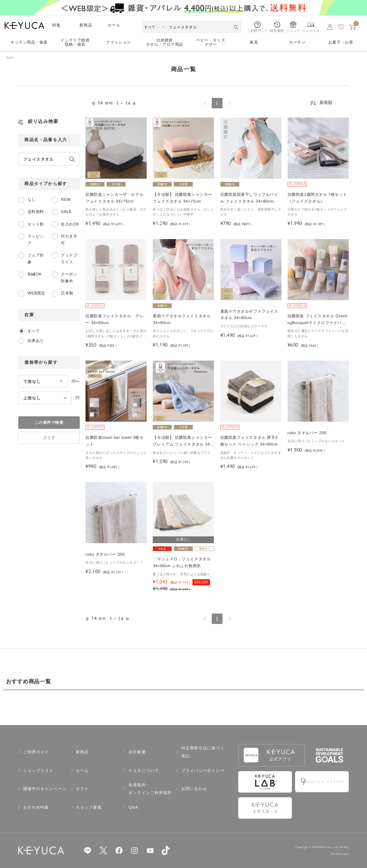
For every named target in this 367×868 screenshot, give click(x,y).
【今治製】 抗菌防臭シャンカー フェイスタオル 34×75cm (182, 198)
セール (114, 25)
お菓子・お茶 (341, 42)
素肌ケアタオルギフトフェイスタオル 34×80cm (249, 315)
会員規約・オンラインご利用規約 (150, 789)
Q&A (133, 807)
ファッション (118, 42)
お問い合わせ (194, 789)
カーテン (297, 42)
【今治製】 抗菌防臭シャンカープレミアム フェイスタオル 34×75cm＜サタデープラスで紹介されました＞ (183, 442)
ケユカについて (144, 770)
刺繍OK (35, 274)
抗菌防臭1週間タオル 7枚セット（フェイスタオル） (317, 198)
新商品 (86, 25)
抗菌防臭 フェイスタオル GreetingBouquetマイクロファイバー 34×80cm (318, 320)
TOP (10, 58)
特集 (57, 25)
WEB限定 (36, 293)
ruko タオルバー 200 (307, 433)
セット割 (36, 224)
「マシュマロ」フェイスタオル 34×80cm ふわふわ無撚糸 (182, 562)
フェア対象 (36, 259)
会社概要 (137, 752)
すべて (34, 331)
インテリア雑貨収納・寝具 (75, 43)
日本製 (67, 293)
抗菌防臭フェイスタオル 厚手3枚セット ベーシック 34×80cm (249, 441)
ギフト (82, 789)
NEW (66, 199)
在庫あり (36, 341)
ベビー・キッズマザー (211, 43)
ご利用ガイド (36, 752)
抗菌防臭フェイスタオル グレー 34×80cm (114, 319)
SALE (66, 212)
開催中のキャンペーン (45, 789)
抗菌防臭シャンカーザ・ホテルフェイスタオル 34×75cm (114, 198)
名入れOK (70, 224)
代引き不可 (69, 240)
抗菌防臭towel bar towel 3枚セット (114, 441)
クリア (49, 438)
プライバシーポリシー (203, 770)
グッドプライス (69, 259)
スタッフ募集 (89, 807)
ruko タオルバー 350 (105, 554)
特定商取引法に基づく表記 (203, 752)
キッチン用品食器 (29, 42)
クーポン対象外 (69, 277)
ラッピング (36, 240)
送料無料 (36, 212)
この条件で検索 (49, 422)
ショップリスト (38, 770)
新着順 (326, 103)
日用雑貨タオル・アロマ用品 (165, 43)
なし (32, 199)
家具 (254, 42)
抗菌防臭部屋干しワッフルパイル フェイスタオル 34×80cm (249, 198)
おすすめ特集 (36, 807)
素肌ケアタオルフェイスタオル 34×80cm (182, 319)
